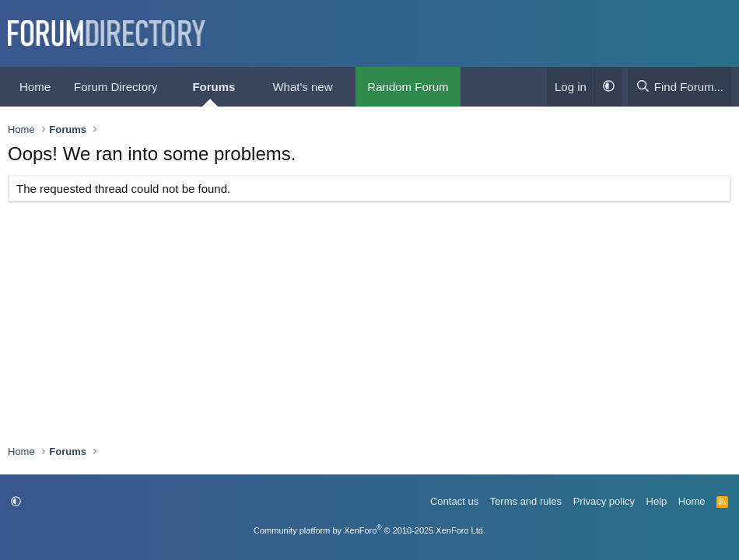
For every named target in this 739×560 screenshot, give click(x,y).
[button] (170, 87)
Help (657, 501)
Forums (214, 87)
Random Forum (408, 87)
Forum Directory (116, 87)
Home (35, 87)
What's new (302, 87)
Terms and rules (526, 501)
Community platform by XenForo (369, 530)
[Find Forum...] (679, 87)
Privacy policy (604, 501)
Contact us (454, 501)
